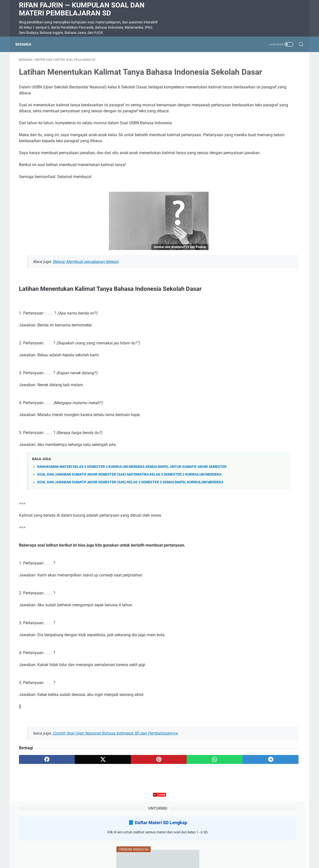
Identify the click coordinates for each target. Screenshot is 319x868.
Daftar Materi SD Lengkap (266, 77)
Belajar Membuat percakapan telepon (86, 289)
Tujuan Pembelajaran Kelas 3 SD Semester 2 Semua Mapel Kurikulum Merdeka (262, 205)
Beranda (27, 44)
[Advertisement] (159, 833)
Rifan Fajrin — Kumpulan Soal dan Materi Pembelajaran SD (82, 9)
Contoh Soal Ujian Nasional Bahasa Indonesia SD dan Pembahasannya (115, 777)
